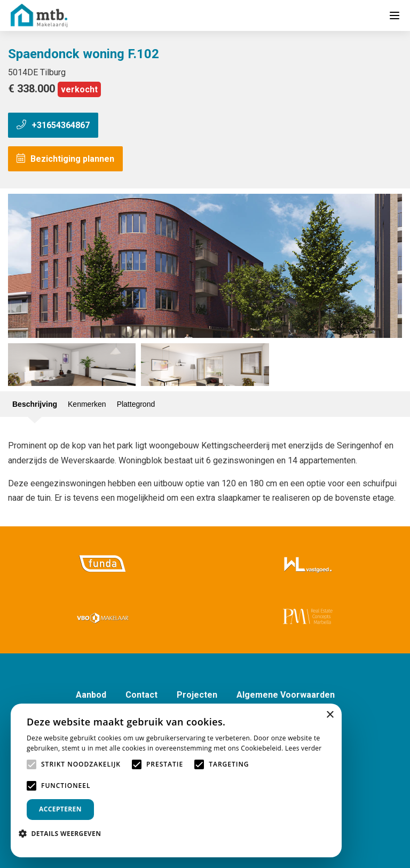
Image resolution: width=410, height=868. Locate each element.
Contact (141, 695)
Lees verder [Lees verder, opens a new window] (303, 748)
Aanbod (91, 695)
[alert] (176, 780)
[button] (64, 834)
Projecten (197, 695)
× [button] (330, 715)
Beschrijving (35, 404)
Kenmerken (87, 404)
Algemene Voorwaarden (286, 695)
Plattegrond (136, 404)
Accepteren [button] (60, 809)
